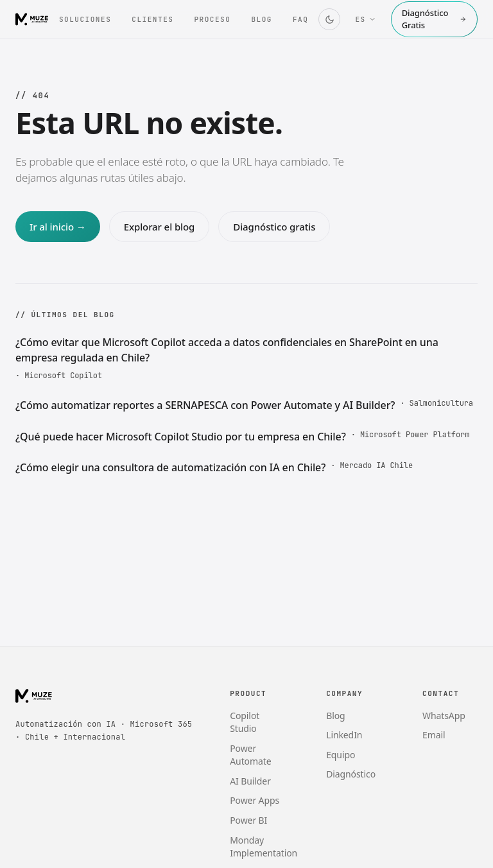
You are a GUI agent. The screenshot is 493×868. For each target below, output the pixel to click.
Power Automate (250, 755)
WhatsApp (444, 716)
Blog (262, 19)
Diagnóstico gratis (274, 227)
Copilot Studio (245, 722)
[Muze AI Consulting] (32, 19)
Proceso (212, 19)
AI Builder (250, 781)
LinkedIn (344, 735)
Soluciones (85, 19)
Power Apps (255, 800)
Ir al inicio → (58, 227)
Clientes (152, 19)
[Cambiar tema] (329, 19)
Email (434, 735)
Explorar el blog (160, 227)
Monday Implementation (264, 847)
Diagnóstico (351, 774)
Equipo (341, 755)
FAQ (300, 19)
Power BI (248, 820)
